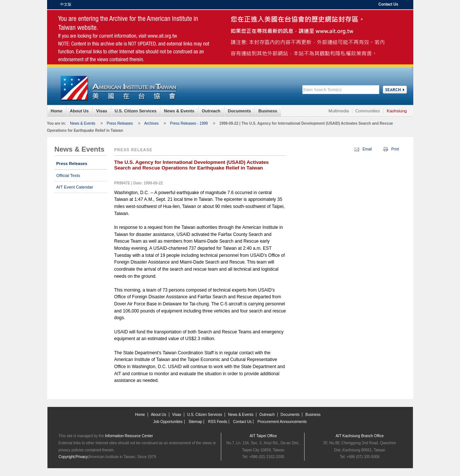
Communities (368, 111)
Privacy (82, 457)
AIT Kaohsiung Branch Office (360, 436)
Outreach (211, 111)
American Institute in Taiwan (118, 26)
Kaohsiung (397, 111)
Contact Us (388, 4)
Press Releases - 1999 (189, 123)
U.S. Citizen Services (136, 111)
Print (395, 149)
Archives (151, 123)
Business (268, 111)
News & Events (179, 111)
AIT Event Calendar (75, 187)
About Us (79, 111)
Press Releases (120, 123)
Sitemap (195, 422)
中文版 (66, 4)
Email (367, 149)
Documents (240, 111)
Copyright (67, 457)
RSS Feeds (218, 422)
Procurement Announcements (282, 422)
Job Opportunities (168, 422)
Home (57, 111)
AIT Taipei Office (263, 436)
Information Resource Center (129, 436)
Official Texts (68, 175)
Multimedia (339, 111)
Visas (101, 111)
